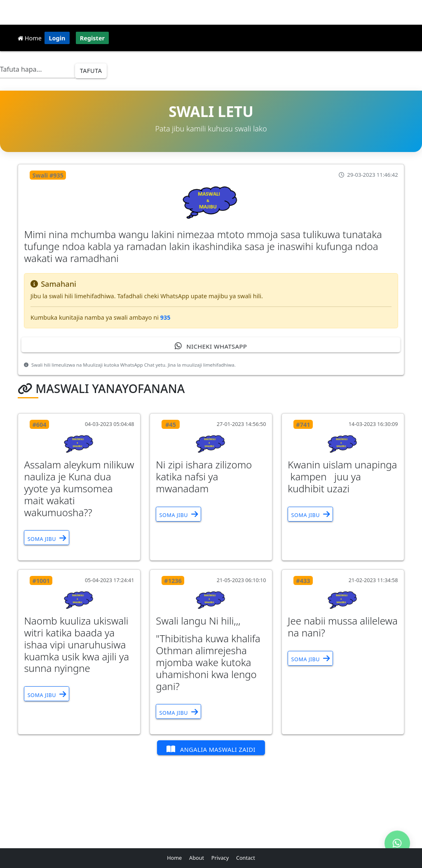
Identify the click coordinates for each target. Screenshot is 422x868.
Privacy (220, 858)
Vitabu (292, 65)
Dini (143, 65)
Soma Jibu (47, 538)
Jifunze (226, 65)
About (197, 858)
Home (30, 38)
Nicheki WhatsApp (211, 346)
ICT (166, 65)
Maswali (325, 65)
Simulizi (193, 65)
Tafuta (91, 70)
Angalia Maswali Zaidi (211, 749)
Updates (360, 65)
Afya (119, 65)
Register (92, 38)
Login (57, 38)
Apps (391, 65)
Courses (259, 65)
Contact (246, 858)
